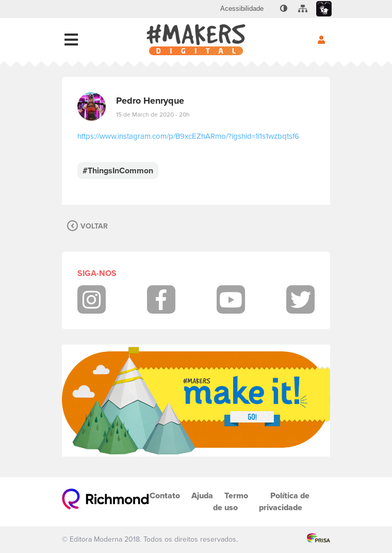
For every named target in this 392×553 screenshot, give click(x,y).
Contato (165, 495)
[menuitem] (242, 9)
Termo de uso (231, 501)
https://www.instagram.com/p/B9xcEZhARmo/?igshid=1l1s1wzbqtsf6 (188, 136)
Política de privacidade (284, 501)
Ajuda (202, 495)
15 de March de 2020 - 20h (153, 115)
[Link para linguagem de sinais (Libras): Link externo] (324, 9)
